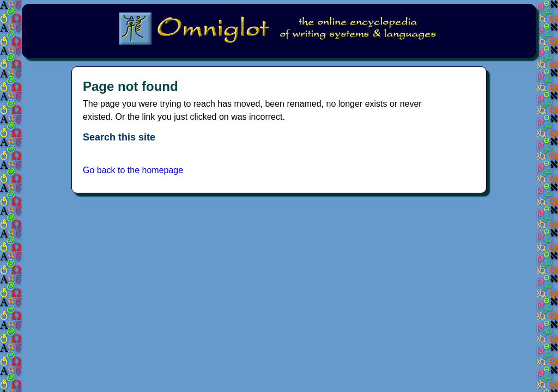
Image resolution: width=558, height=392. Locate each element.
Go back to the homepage (133, 170)
